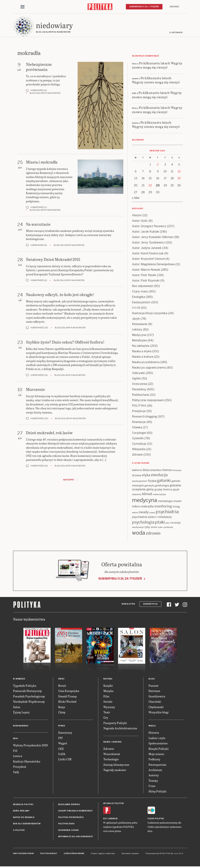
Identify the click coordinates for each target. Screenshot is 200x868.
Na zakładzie (141, 346)
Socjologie (139, 433)
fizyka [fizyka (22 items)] (152, 481)
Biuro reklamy (21, 812)
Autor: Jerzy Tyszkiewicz (148, 243)
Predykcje (139, 412)
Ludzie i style (157, 738)
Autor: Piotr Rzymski (146, 281)
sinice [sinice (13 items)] (154, 528)
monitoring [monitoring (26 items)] (163, 507)
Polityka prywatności (71, 818)
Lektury (137, 330)
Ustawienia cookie (69, 831)
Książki (108, 686)
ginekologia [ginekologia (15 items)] (162, 486)
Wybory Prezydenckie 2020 (30, 746)
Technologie (111, 760)
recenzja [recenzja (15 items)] (175, 523)
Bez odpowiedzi (143, 287)
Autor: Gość (140, 221)
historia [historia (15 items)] (168, 490)
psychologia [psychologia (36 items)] (143, 523)
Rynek (62, 727)
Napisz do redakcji (24, 818)
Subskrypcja (150, 604)
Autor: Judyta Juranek (147, 248)
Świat (61, 679)
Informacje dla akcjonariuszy (76, 837)
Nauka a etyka (142, 352)
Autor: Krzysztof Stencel (148, 259)
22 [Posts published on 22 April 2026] (150, 186)
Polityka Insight (49, 854)
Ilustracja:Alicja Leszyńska (150, 314)
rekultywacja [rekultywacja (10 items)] (138, 528)
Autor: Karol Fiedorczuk (148, 254)
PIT (60, 738)
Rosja (62, 707)
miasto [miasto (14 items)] (177, 502)
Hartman (154, 692)
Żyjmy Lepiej (21, 713)
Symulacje (139, 444)
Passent (153, 686)
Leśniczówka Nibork (74, 854)
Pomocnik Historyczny (27, 692)
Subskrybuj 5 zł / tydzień (144, 7)
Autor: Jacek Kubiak (146, 232)
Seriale (108, 702)
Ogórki (136, 379)
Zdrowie (137, 455)
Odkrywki (138, 374)
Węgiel (63, 744)
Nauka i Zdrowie (113, 742)
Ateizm (137, 216)
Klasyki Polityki (159, 749)
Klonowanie (140, 325)
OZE (61, 749)
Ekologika (139, 297)
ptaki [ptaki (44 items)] (160, 523)
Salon (17, 707)
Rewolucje (139, 422)
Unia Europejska (69, 692)
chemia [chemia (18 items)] (167, 471)
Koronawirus (21, 727)
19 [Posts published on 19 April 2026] (179, 179)
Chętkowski (156, 707)
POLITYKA (139, 406)
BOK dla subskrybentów (27, 824)
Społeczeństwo (158, 744)
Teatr (107, 713)
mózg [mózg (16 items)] (176, 507)
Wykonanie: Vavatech (130, 854)
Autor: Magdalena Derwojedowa (153, 265)
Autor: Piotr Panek (144, 276)
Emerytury (65, 733)
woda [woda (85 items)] (139, 533)
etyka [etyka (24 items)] (146, 476)
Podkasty (154, 760)
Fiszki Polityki (156, 819)
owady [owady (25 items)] (144, 513)
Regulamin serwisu (69, 805)
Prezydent (20, 767)
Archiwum (155, 770)
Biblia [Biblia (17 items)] (146, 471)
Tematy (153, 781)
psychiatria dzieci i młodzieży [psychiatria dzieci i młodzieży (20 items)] (152, 517)
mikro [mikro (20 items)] (136, 507)
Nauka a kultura (143, 357)
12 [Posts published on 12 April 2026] (179, 172)
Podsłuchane (141, 395)
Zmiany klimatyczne (116, 765)
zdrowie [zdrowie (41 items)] (153, 534)
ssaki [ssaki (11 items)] (160, 528)
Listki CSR (65, 760)
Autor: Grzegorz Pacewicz (149, 227)
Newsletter (128, 604)
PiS (15, 751)
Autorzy (154, 776)
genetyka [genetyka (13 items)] (150, 486)
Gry (106, 718)
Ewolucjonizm (141, 303)
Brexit (62, 686)
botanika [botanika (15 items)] (156, 471)
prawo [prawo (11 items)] (152, 513)
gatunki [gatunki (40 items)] (164, 481)
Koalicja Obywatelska (27, 762)
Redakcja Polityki (23, 805)
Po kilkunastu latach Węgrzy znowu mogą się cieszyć (157, 66)
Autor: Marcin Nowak (146, 270)
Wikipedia (139, 450)
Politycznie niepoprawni (148, 401)
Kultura (108, 679)
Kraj (16, 739)
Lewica (18, 756)
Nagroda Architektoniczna (120, 729)
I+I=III (136, 308)
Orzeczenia (140, 384)
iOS (105, 819)
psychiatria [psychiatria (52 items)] (167, 512)
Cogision (101, 854)
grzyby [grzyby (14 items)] (158, 490)
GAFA (62, 754)
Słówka (137, 428)
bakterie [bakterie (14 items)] (137, 471)
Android (113, 819)
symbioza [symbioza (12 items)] (168, 528)
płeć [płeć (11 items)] (168, 523)
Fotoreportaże (157, 765)
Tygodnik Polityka (25, 686)
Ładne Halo (110, 854)
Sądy (16, 773)
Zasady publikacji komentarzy (76, 812)
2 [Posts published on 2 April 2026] (158, 165)
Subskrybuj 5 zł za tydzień (120, 579)
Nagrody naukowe (115, 770)
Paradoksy (139, 390)
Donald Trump (67, 697)
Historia (154, 733)
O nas (152, 787)
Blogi (152, 679)
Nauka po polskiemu (146, 363)
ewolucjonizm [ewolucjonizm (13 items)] (140, 482)
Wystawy (109, 707)
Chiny (62, 713)
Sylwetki (138, 439)
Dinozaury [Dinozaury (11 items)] (177, 471)
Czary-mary (140, 292)
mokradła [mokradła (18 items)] (147, 507)
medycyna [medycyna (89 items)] (145, 501)
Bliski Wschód (67, 702)
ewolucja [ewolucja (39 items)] (159, 476)
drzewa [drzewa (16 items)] (137, 476)
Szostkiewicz (157, 697)
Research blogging (144, 417)
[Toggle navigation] (22, 7)
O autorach (176, 33)
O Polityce (19, 831)
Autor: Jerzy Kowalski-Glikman (153, 238)
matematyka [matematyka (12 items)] (159, 495)
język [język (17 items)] (176, 490)
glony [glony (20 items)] (150, 490)
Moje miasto (156, 754)
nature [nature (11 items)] (135, 513)
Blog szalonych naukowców (45, 94)
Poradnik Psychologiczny (29, 697)
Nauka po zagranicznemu (149, 368)
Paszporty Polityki (115, 723)
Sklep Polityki (157, 792)
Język (136, 319)
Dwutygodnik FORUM (23, 854)
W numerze (19, 679)
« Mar (136, 198)
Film (106, 697)
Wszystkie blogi (159, 713)
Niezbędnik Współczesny (29, 702)
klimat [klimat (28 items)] (147, 494)
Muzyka (108, 692)
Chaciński (155, 702)
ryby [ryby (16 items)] (147, 527)
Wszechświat (112, 754)
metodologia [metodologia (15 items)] (165, 502)
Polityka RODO (66, 824)
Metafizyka (139, 341)
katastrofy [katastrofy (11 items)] (137, 495)
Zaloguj (174, 7)
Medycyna (139, 335)
